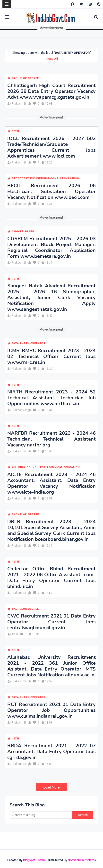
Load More (52, 787)
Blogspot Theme (34, 860)
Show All (52, 59)
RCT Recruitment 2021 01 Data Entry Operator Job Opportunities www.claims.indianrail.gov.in (51, 710)
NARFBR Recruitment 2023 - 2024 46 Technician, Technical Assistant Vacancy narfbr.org (51, 439)
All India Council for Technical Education (46, 467)
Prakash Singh (21, 104)
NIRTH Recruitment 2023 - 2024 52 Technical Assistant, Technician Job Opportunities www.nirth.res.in (51, 398)
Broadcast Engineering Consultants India (46, 179)
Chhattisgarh (23, 232)
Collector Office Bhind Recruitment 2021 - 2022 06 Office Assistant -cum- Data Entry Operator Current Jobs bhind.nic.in (51, 578)
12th (16, 562)
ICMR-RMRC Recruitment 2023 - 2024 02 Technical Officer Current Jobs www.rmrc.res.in (51, 357)
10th (16, 131)
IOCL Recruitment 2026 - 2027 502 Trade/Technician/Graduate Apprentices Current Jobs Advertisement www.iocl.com (51, 147)
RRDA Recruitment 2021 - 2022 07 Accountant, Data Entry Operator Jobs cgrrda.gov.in (51, 752)
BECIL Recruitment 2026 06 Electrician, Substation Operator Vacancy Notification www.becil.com (51, 192)
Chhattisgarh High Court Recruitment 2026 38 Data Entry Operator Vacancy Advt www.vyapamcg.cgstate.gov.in (51, 91)
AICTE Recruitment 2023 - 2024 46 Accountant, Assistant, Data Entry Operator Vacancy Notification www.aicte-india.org (51, 483)
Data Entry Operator (29, 343)
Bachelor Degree (25, 78)
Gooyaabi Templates (82, 860)
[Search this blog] (41, 815)
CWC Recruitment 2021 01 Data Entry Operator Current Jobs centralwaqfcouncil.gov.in (51, 622)
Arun (15, 634)
